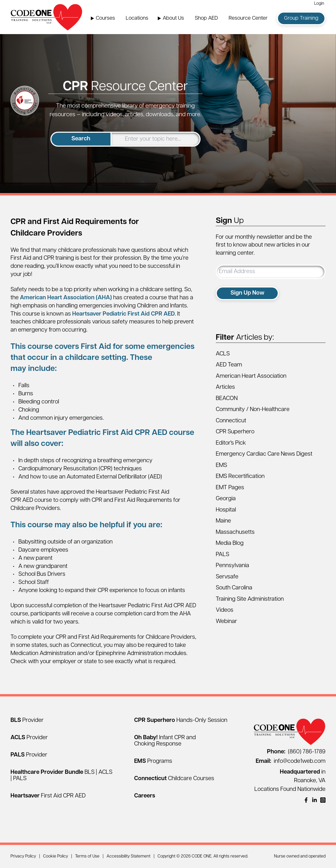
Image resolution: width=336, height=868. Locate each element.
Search (81, 139)
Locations (137, 18)
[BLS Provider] (27, 720)
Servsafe (227, 577)
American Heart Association (251, 376)
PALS (222, 555)
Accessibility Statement (128, 856)
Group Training (301, 18)
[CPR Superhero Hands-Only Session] (181, 720)
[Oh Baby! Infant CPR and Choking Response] (165, 741)
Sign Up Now (247, 293)
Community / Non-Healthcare (253, 410)
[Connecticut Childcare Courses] (174, 779)
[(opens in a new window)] (306, 800)
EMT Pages (230, 488)
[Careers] (145, 796)
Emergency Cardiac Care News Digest (264, 454)
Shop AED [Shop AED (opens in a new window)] (206, 18)
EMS (221, 465)
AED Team (229, 365)
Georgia (226, 499)
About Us (173, 18)
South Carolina (234, 588)
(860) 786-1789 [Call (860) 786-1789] (296, 752)
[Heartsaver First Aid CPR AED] (48, 796)
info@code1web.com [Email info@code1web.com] (291, 761)
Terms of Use (87, 856)
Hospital (226, 510)
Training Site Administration (250, 599)
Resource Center (248, 18)
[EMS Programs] (153, 761)
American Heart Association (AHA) (66, 298)
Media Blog (230, 543)
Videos (225, 610)
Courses (105, 18)
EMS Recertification (240, 476)
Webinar (226, 622)
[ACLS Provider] (29, 738)
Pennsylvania (232, 566)
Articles (225, 387)
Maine (223, 521)
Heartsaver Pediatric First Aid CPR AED (124, 314)
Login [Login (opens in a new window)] (319, 4)
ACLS (223, 354)
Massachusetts (235, 532)
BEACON (227, 399)
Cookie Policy (56, 856)
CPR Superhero (235, 432)
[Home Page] (46, 17)
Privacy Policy (23, 856)
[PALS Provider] (29, 755)
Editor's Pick (231, 443)
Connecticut (231, 421)
